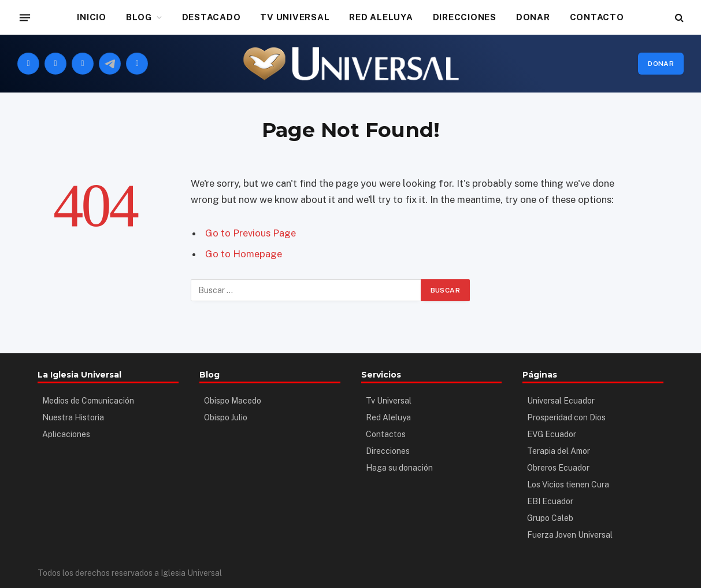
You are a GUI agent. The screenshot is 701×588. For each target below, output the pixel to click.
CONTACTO (597, 17)
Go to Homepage (244, 254)
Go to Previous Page (251, 233)
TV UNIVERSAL (295, 17)
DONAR (533, 17)
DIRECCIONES (465, 17)
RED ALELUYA (381, 17)
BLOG (139, 17)
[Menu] (25, 17)
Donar (661, 64)
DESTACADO (212, 17)
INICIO (92, 17)
